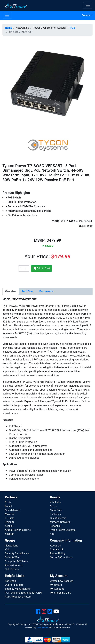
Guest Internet (58, 518)
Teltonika (55, 526)
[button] (47, 83)
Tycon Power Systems (63, 530)
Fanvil (8, 506)
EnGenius (55, 514)
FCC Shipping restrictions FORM (23, 593)
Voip (8, 550)
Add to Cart (42, 268)
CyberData (56, 510)
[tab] (11, 291)
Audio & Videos (14, 565)
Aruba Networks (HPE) (18, 530)
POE (72, 28)
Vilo (52, 534)
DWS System (43, 627)
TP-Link (9, 518)
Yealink (9, 526)
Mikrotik (10, 514)
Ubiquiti (9, 522)
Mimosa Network (60, 522)
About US (55, 546)
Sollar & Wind (13, 557)
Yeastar (9, 534)
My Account (57, 589)
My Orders (56, 585)
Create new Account (62, 581)
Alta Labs (55, 502)
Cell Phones (12, 569)
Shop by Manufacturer (18, 589)
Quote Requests (14, 585)
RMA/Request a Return (18, 597)
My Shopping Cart (60, 593)
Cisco (53, 506)
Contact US (56, 550)
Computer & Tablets (16, 561)
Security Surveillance (17, 553)
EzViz (8, 502)
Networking (12, 546)
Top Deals (11, 581)
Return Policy (58, 553)
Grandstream (12, 510)
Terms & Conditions (61, 557)
